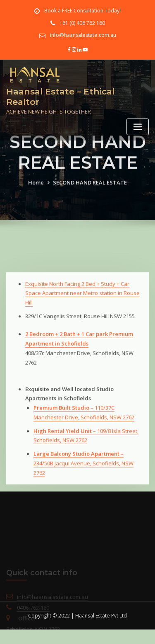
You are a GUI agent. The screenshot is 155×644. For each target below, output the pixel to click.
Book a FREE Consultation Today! (82, 11)
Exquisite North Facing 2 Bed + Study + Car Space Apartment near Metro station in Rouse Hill (82, 318)
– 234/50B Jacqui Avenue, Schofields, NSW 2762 (83, 489)
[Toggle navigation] (138, 127)
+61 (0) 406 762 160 (82, 23)
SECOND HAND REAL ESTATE (90, 189)
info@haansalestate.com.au (83, 35)
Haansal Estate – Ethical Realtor (60, 97)
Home (36, 189)
